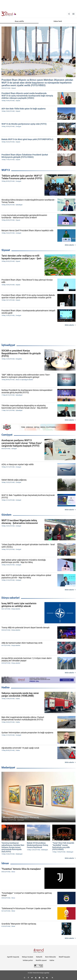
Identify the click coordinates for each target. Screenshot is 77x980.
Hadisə (6, 687)
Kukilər (52, 960)
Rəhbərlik (39, 957)
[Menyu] (73, 14)
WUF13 (6, 170)
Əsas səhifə (19, 21)
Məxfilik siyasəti (41, 960)
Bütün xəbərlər (69, 245)
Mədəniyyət (8, 767)
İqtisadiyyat (8, 345)
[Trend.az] (9, 14)
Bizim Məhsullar (51, 957)
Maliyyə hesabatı (28, 957)
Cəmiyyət (7, 435)
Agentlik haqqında (13, 957)
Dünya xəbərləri (11, 598)
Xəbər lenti (58, 21)
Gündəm (6, 515)
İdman (5, 863)
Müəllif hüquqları (64, 957)
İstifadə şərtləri (28, 960)
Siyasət (6, 250)
